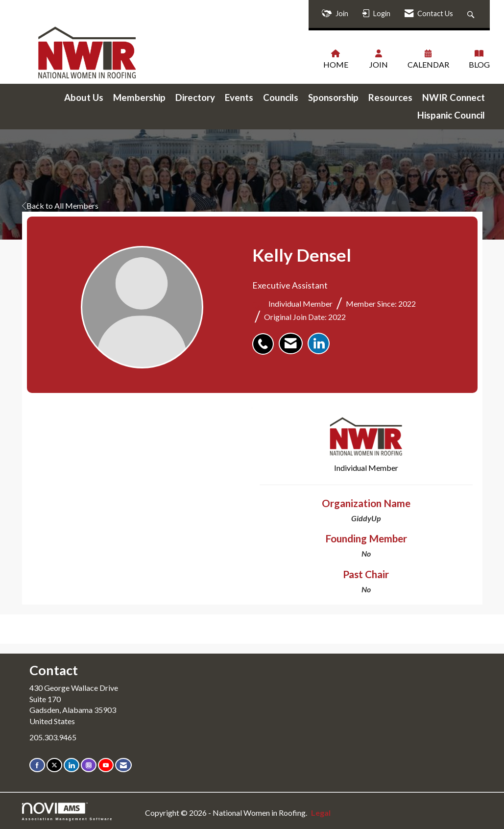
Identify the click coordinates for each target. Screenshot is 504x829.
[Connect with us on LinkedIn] (72, 765)
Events (239, 97)
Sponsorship (333, 97)
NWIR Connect (454, 97)
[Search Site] (472, 14)
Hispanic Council (451, 115)
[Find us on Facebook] (37, 765)
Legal (316, 812)
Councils (281, 97)
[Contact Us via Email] (123, 765)
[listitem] (265, 338)
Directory (195, 97)
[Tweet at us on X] (54, 765)
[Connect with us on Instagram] (89, 765)
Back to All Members (60, 205)
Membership (139, 97)
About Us (84, 97)
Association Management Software (68, 811)
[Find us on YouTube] (106, 765)
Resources (390, 97)
